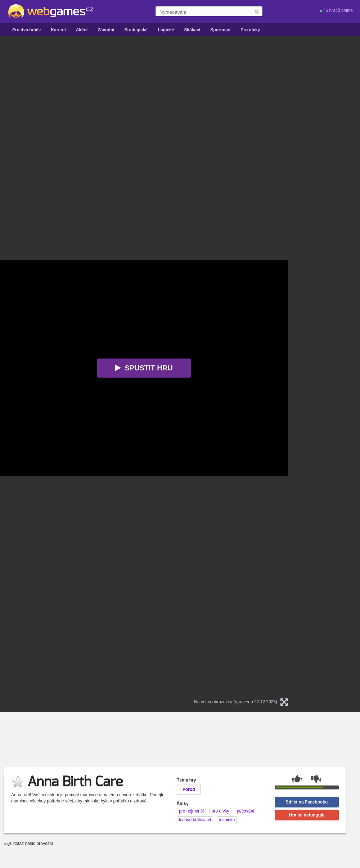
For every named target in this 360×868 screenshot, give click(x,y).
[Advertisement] (72, 152)
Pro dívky (250, 30)
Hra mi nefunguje (307, 815)
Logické (166, 30)
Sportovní (220, 30)
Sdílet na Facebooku (307, 802)
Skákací (192, 30)
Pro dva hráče (26, 30)
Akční (82, 30)
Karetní (58, 30)
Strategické (136, 30)
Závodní (106, 30)
